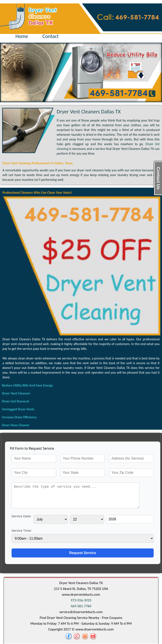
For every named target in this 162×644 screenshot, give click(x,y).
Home (22, 36)
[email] (81, 612)
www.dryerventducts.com (81, 595)
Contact (50, 36)
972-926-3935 (81, 600)
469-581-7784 (81, 606)
